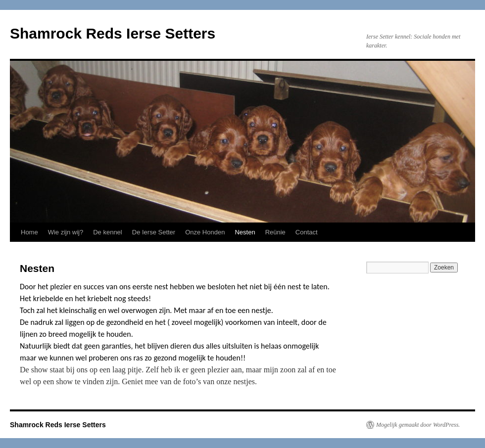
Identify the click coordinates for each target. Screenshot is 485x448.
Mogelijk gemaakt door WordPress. (418, 425)
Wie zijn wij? (66, 232)
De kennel (108, 232)
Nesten (245, 232)
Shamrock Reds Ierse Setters (113, 33)
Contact (307, 232)
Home (29, 232)
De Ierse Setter (154, 232)
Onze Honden (205, 232)
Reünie (275, 232)
